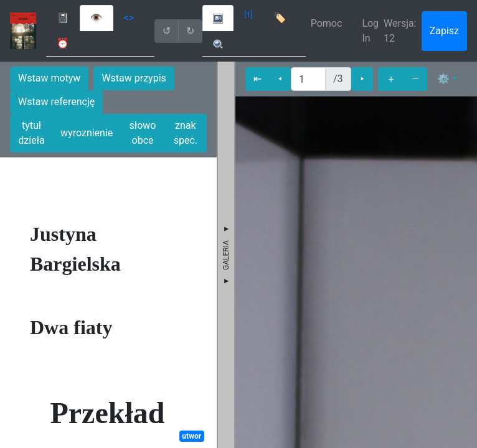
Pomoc (327, 23)
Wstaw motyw (49, 78)
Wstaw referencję (56, 102)
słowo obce (143, 133)
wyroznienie (87, 133)
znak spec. (186, 133)
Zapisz (444, 31)
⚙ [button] (443, 79)
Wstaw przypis (134, 78)
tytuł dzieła (31, 133)
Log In (370, 31)
